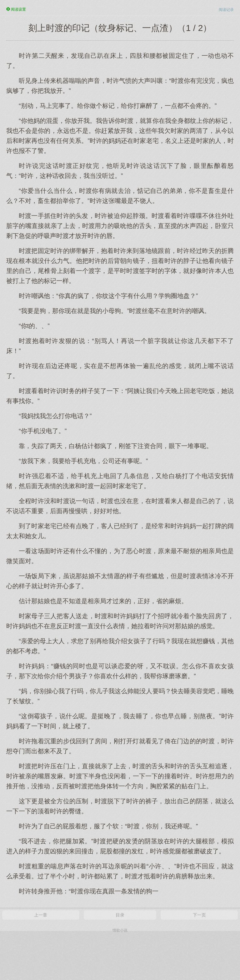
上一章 (41, 915)
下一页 (199, 915)
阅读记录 (226, 10)
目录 (120, 915)
